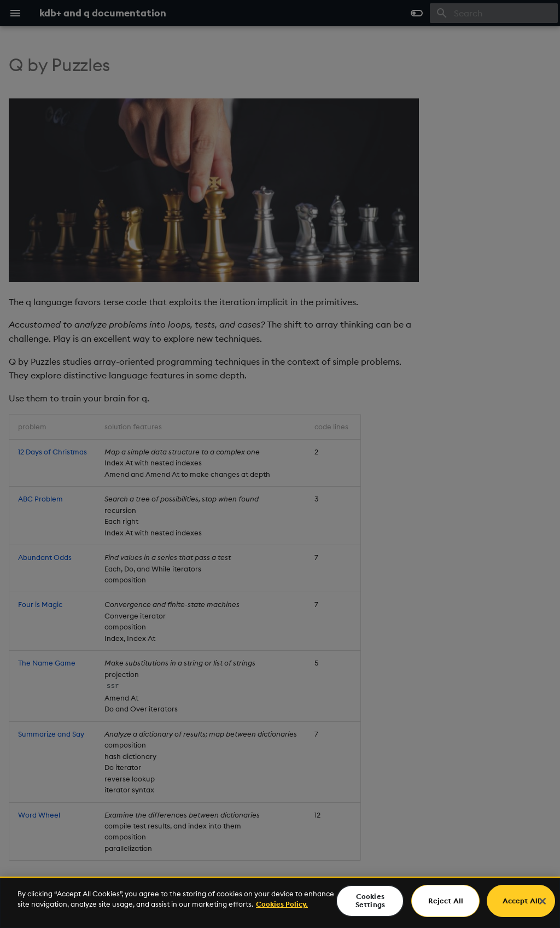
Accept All (521, 901)
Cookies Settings (370, 901)
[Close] (542, 901)
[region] (280, 902)
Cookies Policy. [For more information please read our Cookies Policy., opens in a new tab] (282, 904)
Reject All (446, 901)
